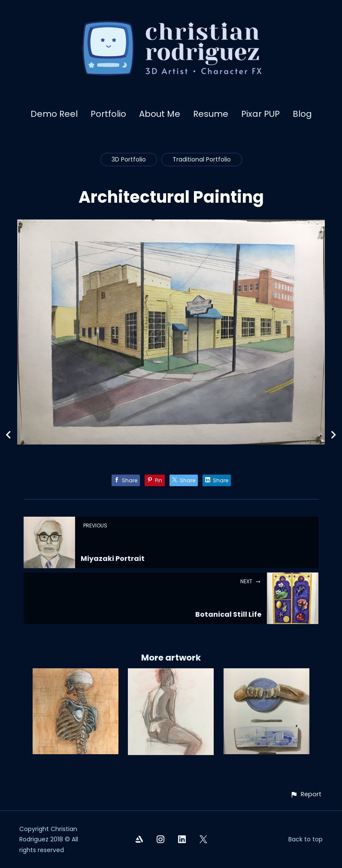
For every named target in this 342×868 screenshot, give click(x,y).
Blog (302, 114)
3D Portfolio (129, 159)
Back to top (306, 839)
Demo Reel (54, 114)
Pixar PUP (260, 114)
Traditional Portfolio (202, 159)
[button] (306, 794)
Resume (211, 114)
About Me (160, 114)
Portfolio (108, 114)
